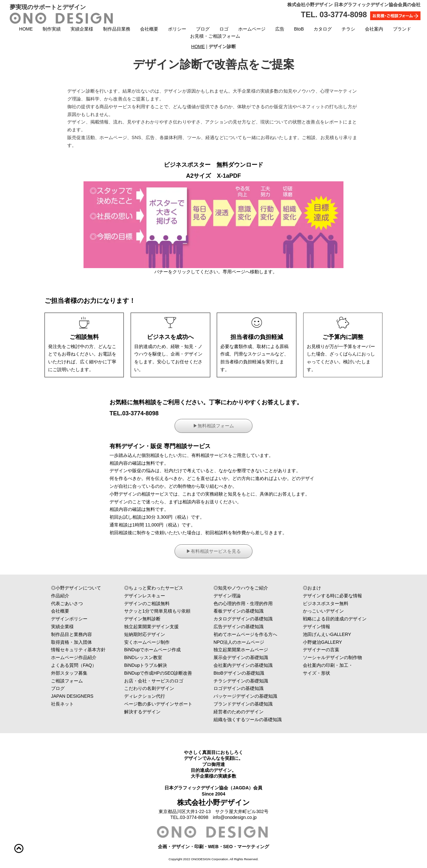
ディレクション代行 (154, 696)
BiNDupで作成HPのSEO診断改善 (158, 673)
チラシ (348, 29)
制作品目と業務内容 (81, 634)
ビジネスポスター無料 (326, 603)
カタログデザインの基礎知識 (243, 619)
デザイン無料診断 (142, 619)
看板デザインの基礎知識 (239, 611)
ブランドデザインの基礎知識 (243, 704)
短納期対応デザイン (145, 634)
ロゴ (224, 29)
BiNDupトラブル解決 (146, 665)
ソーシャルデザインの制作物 (342, 657)
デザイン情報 (317, 627)
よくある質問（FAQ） (97, 665)
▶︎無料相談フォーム (213, 426)
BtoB (299, 29)
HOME (26, 29)
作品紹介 (74, 596)
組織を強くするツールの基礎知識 (248, 719)
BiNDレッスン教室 (143, 657)
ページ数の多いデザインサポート (158, 704)
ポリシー (177, 29)
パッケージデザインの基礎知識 (245, 696)
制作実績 (52, 29)
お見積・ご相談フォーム (215, 36)
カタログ (323, 29)
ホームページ (252, 29)
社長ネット (81, 704)
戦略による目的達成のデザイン (335, 619)
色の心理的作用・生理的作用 (243, 603)
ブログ (203, 29)
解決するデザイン (154, 712)
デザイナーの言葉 (342, 650)
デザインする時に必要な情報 (332, 596)
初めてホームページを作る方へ (245, 634)
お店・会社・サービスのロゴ (154, 681)
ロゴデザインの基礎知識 (239, 688)
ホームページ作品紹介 (74, 657)
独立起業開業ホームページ (241, 650)
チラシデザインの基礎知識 (241, 681)
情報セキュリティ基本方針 (81, 650)
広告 (280, 29)
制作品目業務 (117, 29)
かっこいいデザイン (332, 611)
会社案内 (374, 29)
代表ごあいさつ (81, 603)
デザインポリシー (81, 619)
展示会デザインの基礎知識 (241, 657)
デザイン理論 (227, 596)
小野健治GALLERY (322, 642)
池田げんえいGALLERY (341, 634)
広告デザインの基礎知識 (239, 627)
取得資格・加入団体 (78, 642)
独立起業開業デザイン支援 (151, 627)
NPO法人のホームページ (239, 642)
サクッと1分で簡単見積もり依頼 (157, 611)
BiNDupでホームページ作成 (152, 650)
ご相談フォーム (83, 681)
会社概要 (149, 29)
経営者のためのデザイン (239, 712)
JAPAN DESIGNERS (72, 696)
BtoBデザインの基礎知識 (239, 673)
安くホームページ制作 (147, 642)
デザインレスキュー (154, 596)
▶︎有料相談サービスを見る (213, 551)
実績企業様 (82, 29)
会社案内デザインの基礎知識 (243, 665)
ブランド (402, 29)
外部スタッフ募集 (69, 673)
